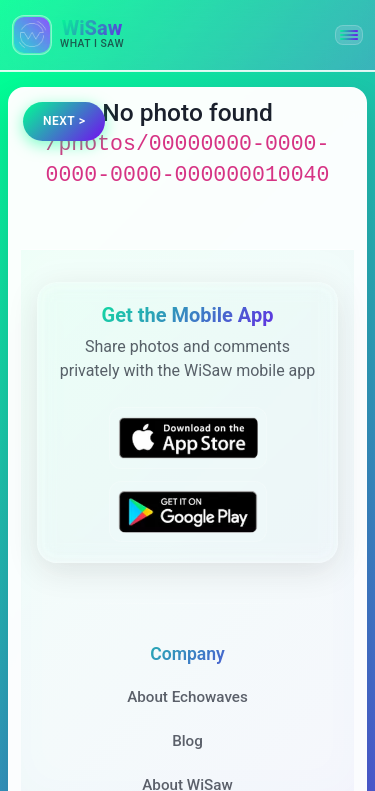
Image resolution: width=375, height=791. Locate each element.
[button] (349, 35)
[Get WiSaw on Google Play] (188, 511)
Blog (187, 741)
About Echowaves (187, 697)
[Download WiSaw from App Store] (188, 438)
